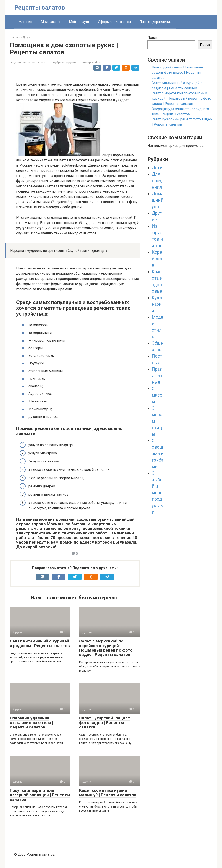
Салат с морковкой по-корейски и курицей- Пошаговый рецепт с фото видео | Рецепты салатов (106, 648)
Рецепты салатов (40, 7)
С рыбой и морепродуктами (158, 493)
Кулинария (157, 304)
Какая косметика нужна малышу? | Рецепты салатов (108, 793)
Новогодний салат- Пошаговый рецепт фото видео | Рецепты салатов (177, 72)
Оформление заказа (114, 22)
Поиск (153, 38)
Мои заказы (51, 22)
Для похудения (158, 181)
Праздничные (157, 376)
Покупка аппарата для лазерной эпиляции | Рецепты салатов (40, 795)
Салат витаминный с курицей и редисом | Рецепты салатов (40, 643)
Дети (157, 168)
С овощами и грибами (158, 454)
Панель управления (155, 22)
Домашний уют (158, 200)
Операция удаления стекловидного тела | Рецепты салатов (31, 723)
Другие (71, 62)
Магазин (25, 22)
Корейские (157, 259)
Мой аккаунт (79, 22)
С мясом (157, 395)
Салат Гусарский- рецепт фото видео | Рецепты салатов (105, 723)
